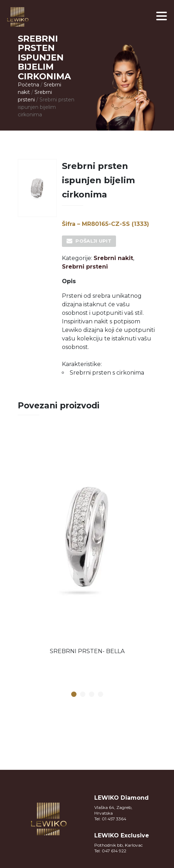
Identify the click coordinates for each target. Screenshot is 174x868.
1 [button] (74, 695)
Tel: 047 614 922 (110, 851)
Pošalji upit (93, 241)
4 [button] (100, 695)
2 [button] (83, 695)
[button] (162, 16)
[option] (87, 544)
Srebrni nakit (113, 258)
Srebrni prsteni (85, 267)
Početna (28, 85)
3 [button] (91, 695)
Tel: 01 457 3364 (110, 819)
